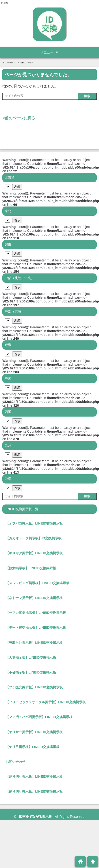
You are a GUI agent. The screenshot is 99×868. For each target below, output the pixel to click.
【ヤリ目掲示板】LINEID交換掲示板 (32, 747)
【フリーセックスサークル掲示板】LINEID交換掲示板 (46, 702)
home (80, 862)
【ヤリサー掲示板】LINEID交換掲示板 (34, 732)
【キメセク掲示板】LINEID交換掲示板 (34, 553)
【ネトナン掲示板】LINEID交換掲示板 (34, 598)
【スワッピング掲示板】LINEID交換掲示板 (37, 583)
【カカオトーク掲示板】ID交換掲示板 (34, 538)
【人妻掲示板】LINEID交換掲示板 (31, 657)
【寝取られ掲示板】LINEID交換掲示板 (34, 643)
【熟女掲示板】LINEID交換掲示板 (31, 568)
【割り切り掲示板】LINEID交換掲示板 (34, 777)
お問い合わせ (15, 762)
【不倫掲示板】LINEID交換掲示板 (31, 672)
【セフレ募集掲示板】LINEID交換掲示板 (36, 613)
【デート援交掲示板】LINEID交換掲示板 (36, 628)
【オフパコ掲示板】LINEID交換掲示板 (34, 523)
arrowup (93, 862)
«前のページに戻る (19, 118)
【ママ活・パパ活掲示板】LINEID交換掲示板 (39, 717)
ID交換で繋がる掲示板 (36, 817)
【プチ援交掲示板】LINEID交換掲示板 (34, 687)
